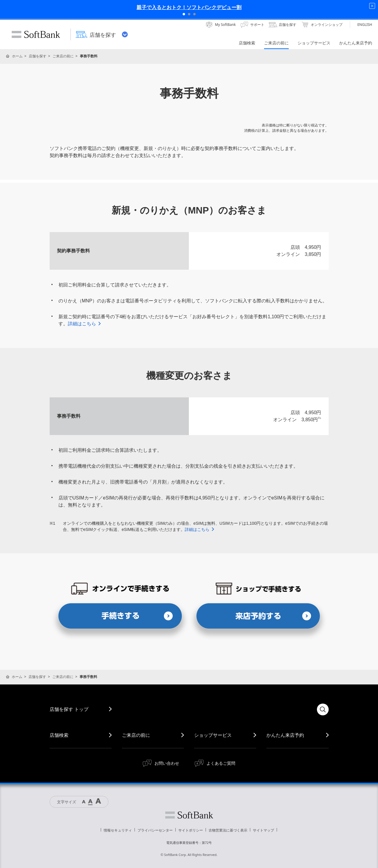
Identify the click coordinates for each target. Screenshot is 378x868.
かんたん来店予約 (285, 735)
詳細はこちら (85, 324)
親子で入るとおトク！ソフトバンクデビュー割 (189, 7)
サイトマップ (263, 830)
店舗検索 (59, 735)
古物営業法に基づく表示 (228, 830)
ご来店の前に (63, 56)
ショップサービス (213, 735)
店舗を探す (38, 56)
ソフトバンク (189, 815)
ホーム (17, 56)
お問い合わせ (167, 763)
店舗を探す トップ (69, 709)
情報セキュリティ (118, 830)
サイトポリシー (191, 830)
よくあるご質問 (221, 763)
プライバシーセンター (155, 830)
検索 (323, 709)
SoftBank (36, 34)
